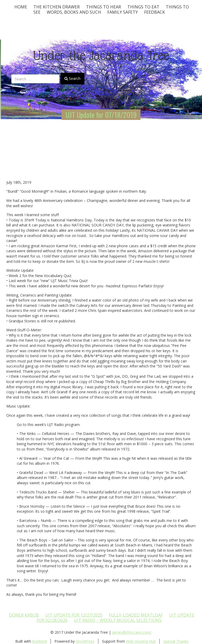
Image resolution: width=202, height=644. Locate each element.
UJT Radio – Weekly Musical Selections (118, 620)
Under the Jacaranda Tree (101, 55)
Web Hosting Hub (141, 641)
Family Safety (123, 12)
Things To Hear (103, 7)
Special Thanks (176, 641)
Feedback (155, 12)
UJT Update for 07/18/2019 (101, 115)
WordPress (85, 641)
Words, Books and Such (74, 12)
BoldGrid (39, 641)
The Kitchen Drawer (57, 7)
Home (21, 7)
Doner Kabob (24, 615)
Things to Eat (143, 7)
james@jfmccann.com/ (132, 632)
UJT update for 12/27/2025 (74, 615)
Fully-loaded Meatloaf (136, 615)
